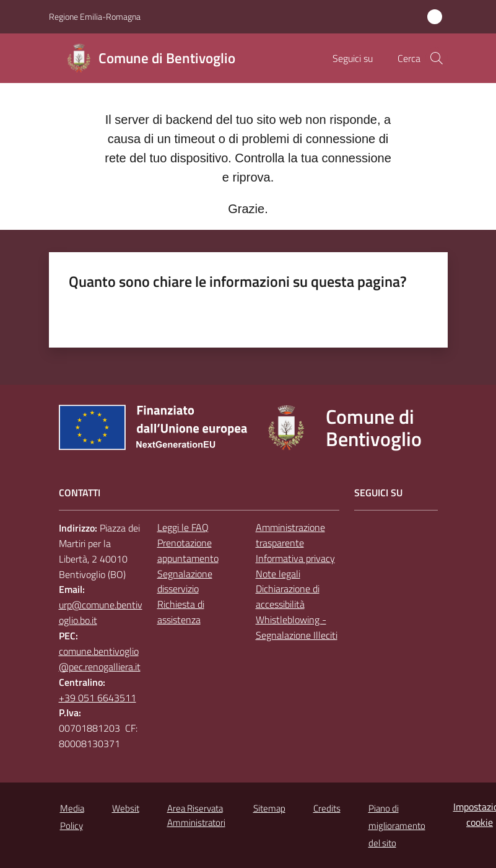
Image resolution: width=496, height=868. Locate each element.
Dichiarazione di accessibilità (288, 596)
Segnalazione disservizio (185, 581)
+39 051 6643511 (98, 698)
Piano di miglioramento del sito (397, 826)
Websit (126, 808)
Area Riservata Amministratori (196, 815)
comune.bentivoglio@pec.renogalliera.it (100, 659)
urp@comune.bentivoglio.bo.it (101, 612)
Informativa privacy (295, 558)
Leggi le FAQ (183, 527)
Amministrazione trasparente (290, 535)
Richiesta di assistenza (181, 612)
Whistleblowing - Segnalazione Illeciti (297, 627)
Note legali (278, 574)
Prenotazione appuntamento (188, 550)
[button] (437, 58)
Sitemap (269, 808)
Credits (327, 808)
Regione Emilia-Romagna (95, 16)
